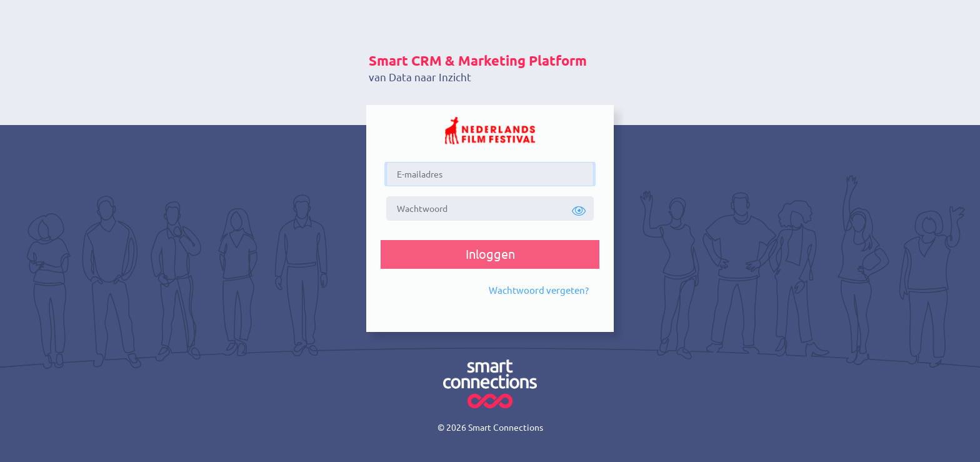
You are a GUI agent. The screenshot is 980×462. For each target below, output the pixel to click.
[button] (579, 211)
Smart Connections (506, 428)
